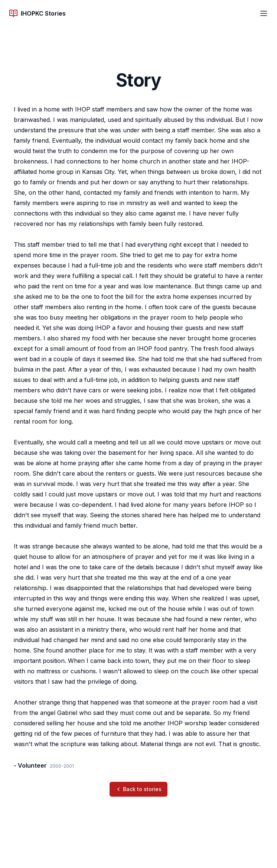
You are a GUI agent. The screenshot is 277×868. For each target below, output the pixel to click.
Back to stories (138, 789)
